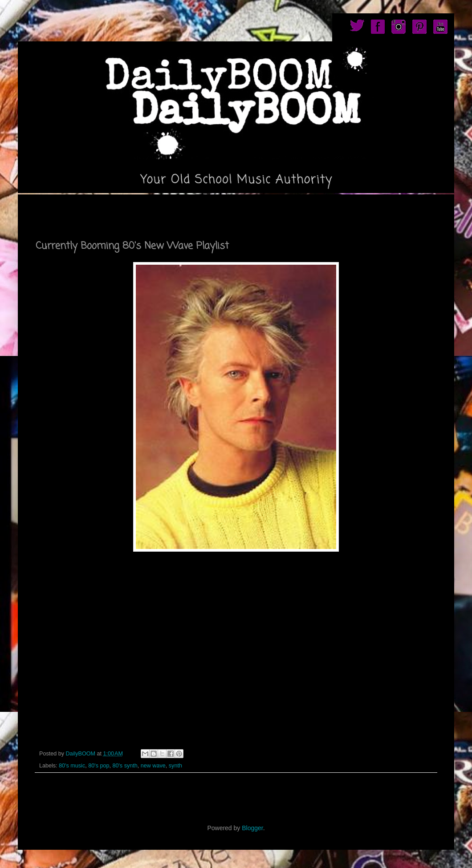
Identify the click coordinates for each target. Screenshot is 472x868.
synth (175, 766)
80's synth (125, 766)
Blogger (252, 828)
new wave (153, 766)
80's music (72, 766)
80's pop (99, 766)
